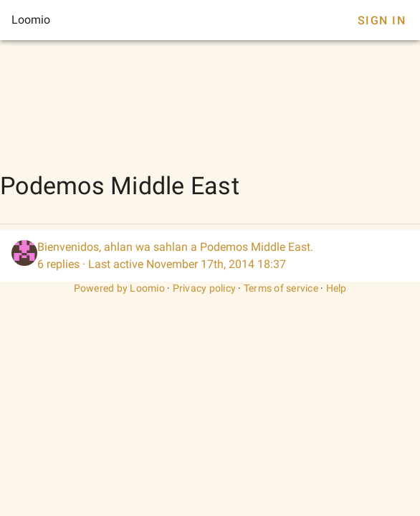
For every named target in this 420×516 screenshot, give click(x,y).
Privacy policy (205, 288)
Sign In (382, 20)
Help (337, 288)
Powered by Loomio (119, 288)
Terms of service (281, 288)
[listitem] (210, 256)
